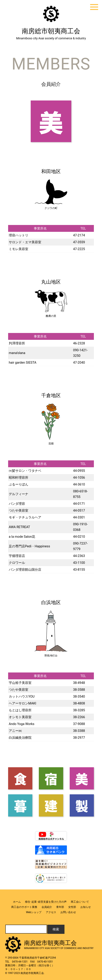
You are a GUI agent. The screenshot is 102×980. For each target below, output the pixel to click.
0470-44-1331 (20, 962)
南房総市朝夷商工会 (51, 31)
